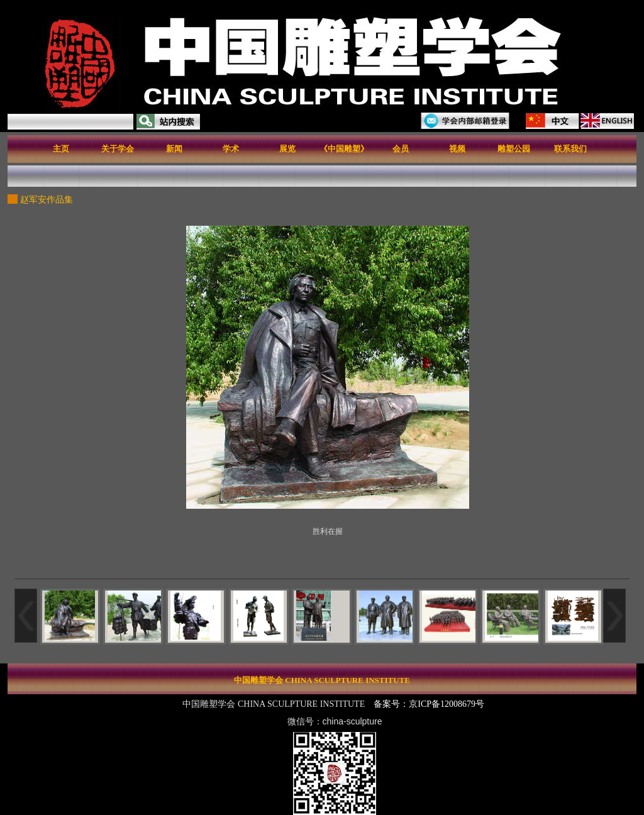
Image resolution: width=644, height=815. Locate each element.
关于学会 (118, 149)
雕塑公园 (514, 149)
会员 (401, 149)
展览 (287, 149)
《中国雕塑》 (344, 149)
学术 (231, 149)
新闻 (174, 149)
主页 (61, 149)
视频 (457, 149)
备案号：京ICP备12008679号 (430, 704)
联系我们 (570, 149)
